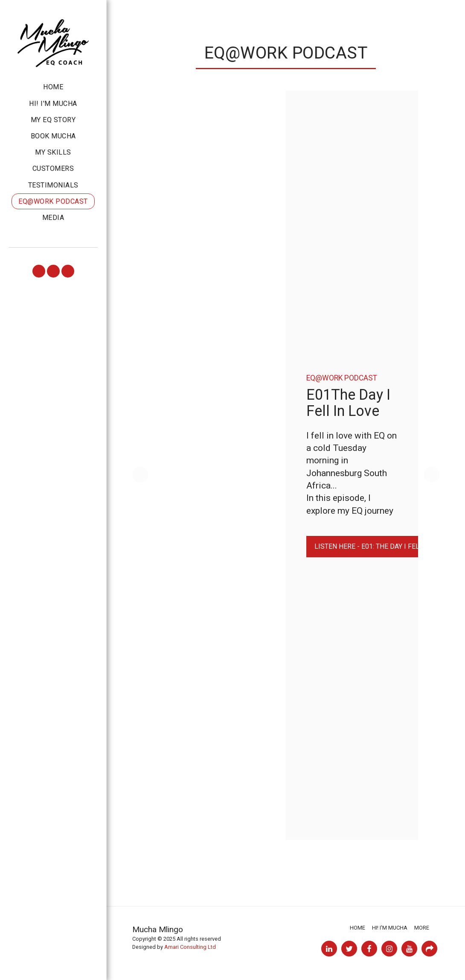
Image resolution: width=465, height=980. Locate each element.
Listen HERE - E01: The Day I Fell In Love (382, 546)
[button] (39, 271)
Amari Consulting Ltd (190, 947)
